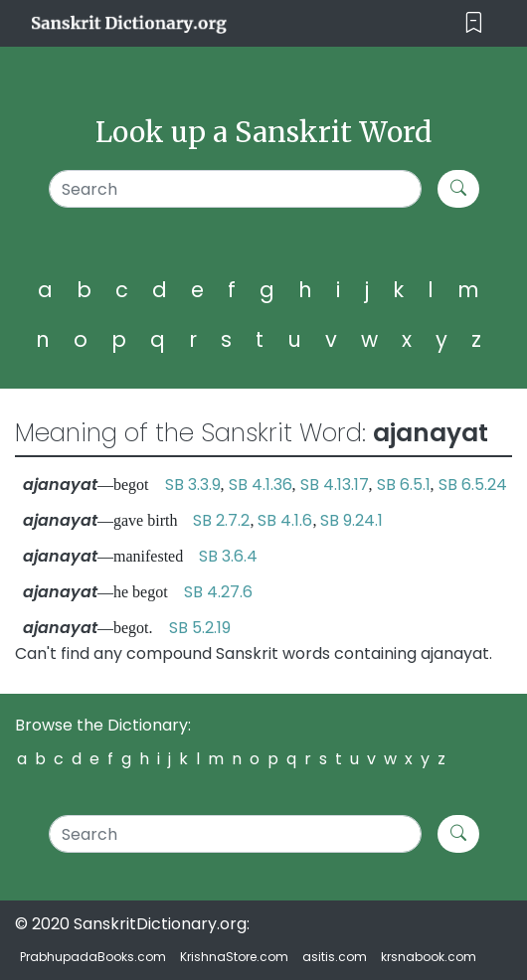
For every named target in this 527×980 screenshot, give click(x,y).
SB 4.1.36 (261, 485)
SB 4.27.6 (218, 592)
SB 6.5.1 (404, 485)
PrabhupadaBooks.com (93, 957)
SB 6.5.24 (473, 485)
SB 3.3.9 (193, 485)
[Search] (235, 189)
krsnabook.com (429, 957)
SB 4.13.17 (335, 485)
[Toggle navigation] (474, 23)
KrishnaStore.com (234, 957)
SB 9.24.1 (351, 520)
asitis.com (335, 957)
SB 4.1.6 (285, 520)
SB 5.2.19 (200, 628)
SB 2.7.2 (221, 520)
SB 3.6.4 (228, 556)
